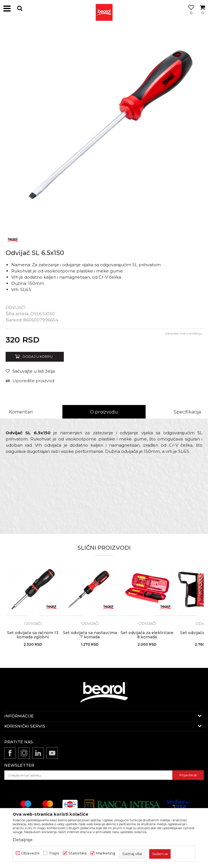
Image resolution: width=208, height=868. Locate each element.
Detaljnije (23, 840)
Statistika (77, 853)
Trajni (54, 853)
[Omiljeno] (190, 15)
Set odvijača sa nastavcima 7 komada (90, 635)
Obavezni (30, 853)
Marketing (106, 853)
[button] (20, 8)
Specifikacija (187, 412)
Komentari (21, 412)
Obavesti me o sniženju (184, 333)
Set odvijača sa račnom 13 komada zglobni (33, 635)
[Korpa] (202, 15)
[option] (104, 128)
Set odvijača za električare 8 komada (147, 635)
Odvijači (16, 308)
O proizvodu (104, 412)
